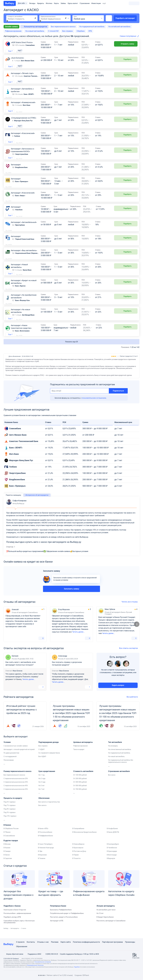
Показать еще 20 (72, 347)
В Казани (7, 853)
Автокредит (16, 170)
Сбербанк (81, 31)
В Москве (7, 849)
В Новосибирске (78, 849)
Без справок (68, 31)
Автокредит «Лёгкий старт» (22, 76)
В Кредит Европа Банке (105, 922)
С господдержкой (10, 762)
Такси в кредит (79, 755)
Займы (63, 3)
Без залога (42, 811)
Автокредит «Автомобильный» (24, 228)
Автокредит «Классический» (23, 139)
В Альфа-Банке (112, 834)
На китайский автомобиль (119, 27)
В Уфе (40, 857)
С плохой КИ (53, 31)
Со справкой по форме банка (49, 758)
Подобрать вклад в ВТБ (12, 922)
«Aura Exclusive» (17, 59)
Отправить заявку (126, 44)
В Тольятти (76, 864)
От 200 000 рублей (80, 784)
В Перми (76, 860)
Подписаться (118, 396)
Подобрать (126, 61)
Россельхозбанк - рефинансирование (17, 919)
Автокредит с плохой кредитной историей (19, 755)
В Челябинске (112, 853)
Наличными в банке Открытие (15, 915)
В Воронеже (42, 860)
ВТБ (90, 31)
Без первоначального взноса (63, 27)
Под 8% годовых (9, 814)
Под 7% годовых (9, 811)
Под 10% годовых (10, 821)
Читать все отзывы (130, 607)
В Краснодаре (112, 857)
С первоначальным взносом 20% (16, 784)
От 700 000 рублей (80, 794)
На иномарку (113, 751)
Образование (22, 947)
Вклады (32, 3)
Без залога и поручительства (49, 807)
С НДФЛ (41, 755)
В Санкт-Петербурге (45, 849)
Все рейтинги (133, 702)
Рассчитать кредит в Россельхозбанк (64, 922)
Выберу (6, 934)
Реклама (55, 943)
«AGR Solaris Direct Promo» (22, 42)
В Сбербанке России (11, 834)
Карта (63, 943)
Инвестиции (96, 3)
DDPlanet (86, 976)
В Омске (7, 860)
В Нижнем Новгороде (46, 853)
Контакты (31, 943)
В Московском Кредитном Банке (84, 837)
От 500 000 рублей (80, 791)
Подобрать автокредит (125, 18)
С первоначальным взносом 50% (16, 794)
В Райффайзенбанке (45, 841)
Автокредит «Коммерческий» (23, 106)
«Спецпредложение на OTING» (24, 122)
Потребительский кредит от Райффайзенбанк (67, 919)
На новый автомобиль (35, 31)
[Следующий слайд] (137, 630)
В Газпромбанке (78, 834)
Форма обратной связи (13, 955)
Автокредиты (15, 934)
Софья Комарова (16, 507)
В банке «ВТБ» (43, 834)
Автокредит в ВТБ (57, 926)
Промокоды (130, 943)
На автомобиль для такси (106, 915)
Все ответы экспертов (129, 654)
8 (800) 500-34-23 (50, 955)
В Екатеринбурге (113, 849)
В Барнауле (111, 864)
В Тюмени (42, 864)
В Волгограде (112, 860)
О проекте (20, 943)
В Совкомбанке (9, 841)
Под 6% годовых (9, 807)
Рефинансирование (13, 31)
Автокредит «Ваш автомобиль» (24, 256)
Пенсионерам (9, 765)
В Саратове (8, 864)
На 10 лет (100, 919)
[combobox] (67, 18)
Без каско (112, 780)
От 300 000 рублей (80, 787)
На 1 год (41, 780)
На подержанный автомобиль (92, 27)
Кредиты (41, 3)
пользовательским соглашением (94, 403)
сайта (68, 943)
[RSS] (22, 976)
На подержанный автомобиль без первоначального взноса (121, 767)
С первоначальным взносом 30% (16, 787)
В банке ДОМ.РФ (113, 837)
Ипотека (49, 3)
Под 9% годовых (9, 818)
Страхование (85, 3)
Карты (56, 3)
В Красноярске (78, 853)
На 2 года (42, 784)
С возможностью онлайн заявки (16, 751)
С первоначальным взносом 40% (16, 791)
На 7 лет (42, 794)
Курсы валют (73, 3)
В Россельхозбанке (45, 837)
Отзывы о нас (43, 943)
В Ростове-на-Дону (79, 857)
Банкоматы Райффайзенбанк (61, 915)
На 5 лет (42, 791)
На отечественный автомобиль (120, 755)
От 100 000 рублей (80, 780)
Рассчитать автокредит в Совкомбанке (111, 926)
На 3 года (42, 787)
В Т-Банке (7, 837)
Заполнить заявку (71, 594)
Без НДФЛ (42, 762)
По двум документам (11, 758)
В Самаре (7, 857)
